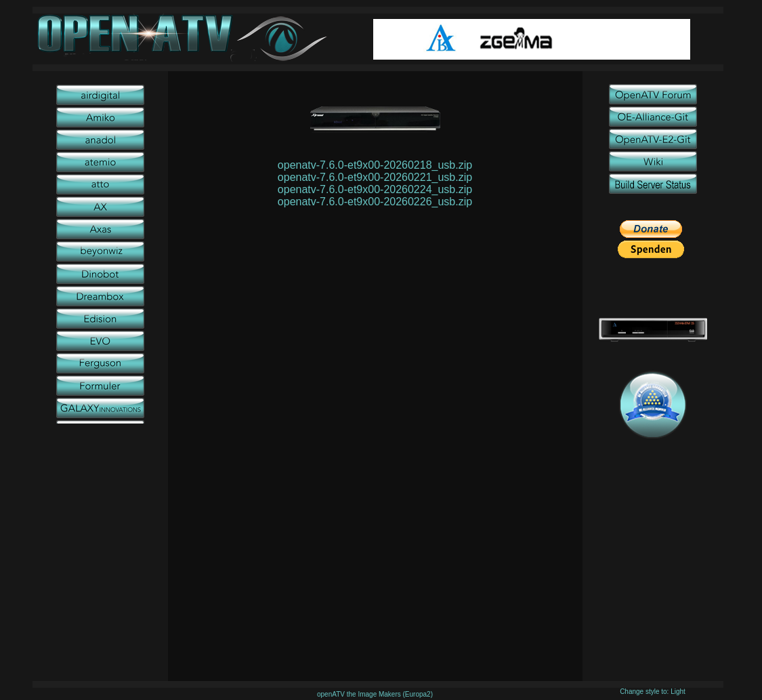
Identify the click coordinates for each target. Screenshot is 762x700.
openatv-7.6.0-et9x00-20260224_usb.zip (375, 189)
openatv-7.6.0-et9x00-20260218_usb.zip (375, 165)
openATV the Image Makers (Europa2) (375, 694)
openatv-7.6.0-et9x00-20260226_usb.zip (375, 202)
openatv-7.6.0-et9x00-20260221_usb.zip (375, 177)
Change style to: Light (653, 692)
